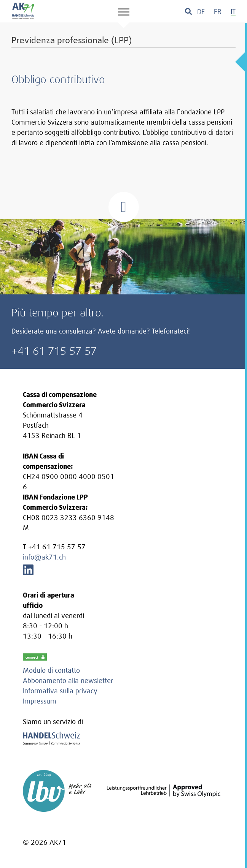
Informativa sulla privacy (60, 691)
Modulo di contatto (51, 670)
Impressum (40, 701)
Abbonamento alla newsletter (68, 681)
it (233, 12)
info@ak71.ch (44, 557)
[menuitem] (201, 12)
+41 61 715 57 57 (54, 351)
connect (35, 657)
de (201, 12)
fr (218, 12)
